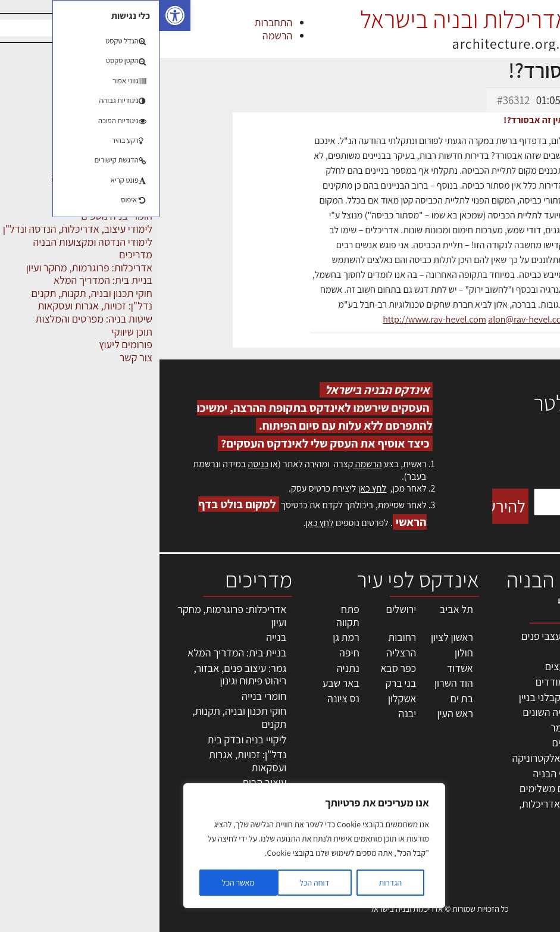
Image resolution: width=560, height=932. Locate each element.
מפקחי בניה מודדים (415, 682)
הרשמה (118, 35)
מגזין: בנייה (531, 802)
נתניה (189, 668)
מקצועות (437, 651)
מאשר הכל (79, 883)
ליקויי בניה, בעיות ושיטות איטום (519, 680)
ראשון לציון (292, 637)
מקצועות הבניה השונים (408, 712)
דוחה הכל (155, 883)
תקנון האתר (530, 828)
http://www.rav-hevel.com (275, 319)
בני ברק (242, 683)
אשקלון (243, 698)
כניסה (98, 464)
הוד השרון (294, 683)
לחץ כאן (213, 488)
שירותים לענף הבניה (414, 773)
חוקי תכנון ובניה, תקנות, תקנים (80, 717)
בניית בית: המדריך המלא (77, 653)
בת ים (302, 698)
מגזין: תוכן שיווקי (521, 814)
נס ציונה (184, 698)
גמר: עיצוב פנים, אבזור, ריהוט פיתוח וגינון (80, 675)
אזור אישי (534, 738)
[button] (15, 15)
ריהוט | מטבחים (423, 742)
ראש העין (295, 713)
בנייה (117, 637)
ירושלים (241, 609)
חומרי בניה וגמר (422, 728)
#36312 (354, 100)
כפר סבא (239, 668)
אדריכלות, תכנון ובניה (521, 641)
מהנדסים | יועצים (420, 666)
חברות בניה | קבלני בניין (406, 697)
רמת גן (187, 637)
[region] (155, 846)
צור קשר (536, 776)
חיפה (190, 653)
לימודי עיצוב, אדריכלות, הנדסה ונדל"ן (406, 810)
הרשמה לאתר (525, 751)
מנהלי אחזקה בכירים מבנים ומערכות (526, 712)
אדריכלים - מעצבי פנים (408, 636)
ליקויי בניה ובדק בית (88, 739)
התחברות (114, 22)
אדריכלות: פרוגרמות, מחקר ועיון (72, 616)
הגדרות (231, 883)
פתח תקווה (188, 616)
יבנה (248, 713)
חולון (304, 653)
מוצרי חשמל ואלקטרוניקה (403, 758)
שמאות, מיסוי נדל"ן (515, 660)
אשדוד (301, 668)
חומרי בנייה (104, 696)
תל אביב (297, 609)
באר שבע (182, 683)
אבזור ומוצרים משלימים (407, 788)
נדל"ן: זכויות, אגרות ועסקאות (88, 761)
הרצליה (242, 653)
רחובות (243, 637)
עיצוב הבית (105, 782)
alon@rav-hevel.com (369, 319)
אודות (541, 789)
